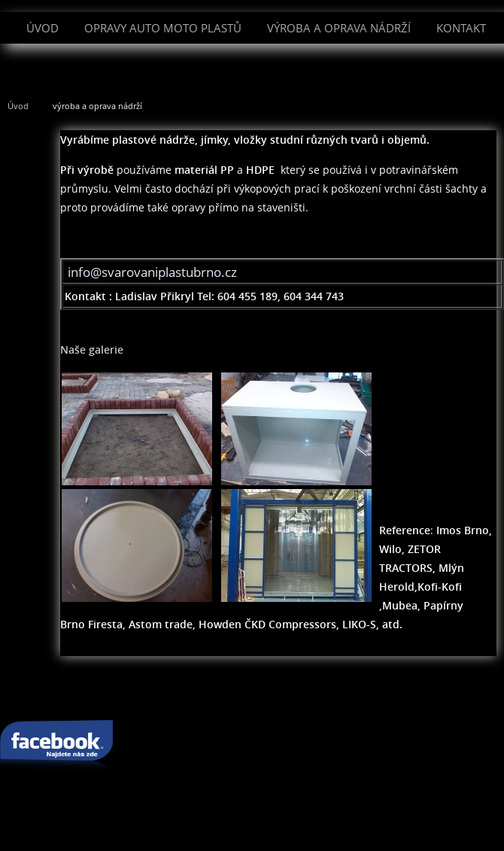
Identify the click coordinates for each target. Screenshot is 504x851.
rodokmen (440, 696)
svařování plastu (80, 696)
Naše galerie (92, 350)
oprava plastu (174, 696)
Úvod (43, 28)
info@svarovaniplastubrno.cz (152, 272)
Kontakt (461, 28)
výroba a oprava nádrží (339, 28)
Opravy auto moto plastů (163, 28)
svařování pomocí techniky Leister (311, 696)
